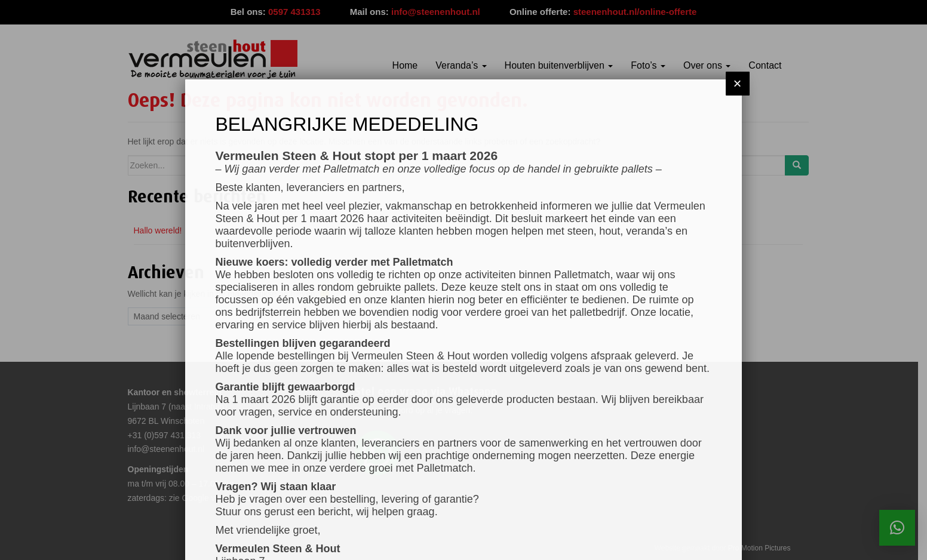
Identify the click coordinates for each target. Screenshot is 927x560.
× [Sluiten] (738, 64)
